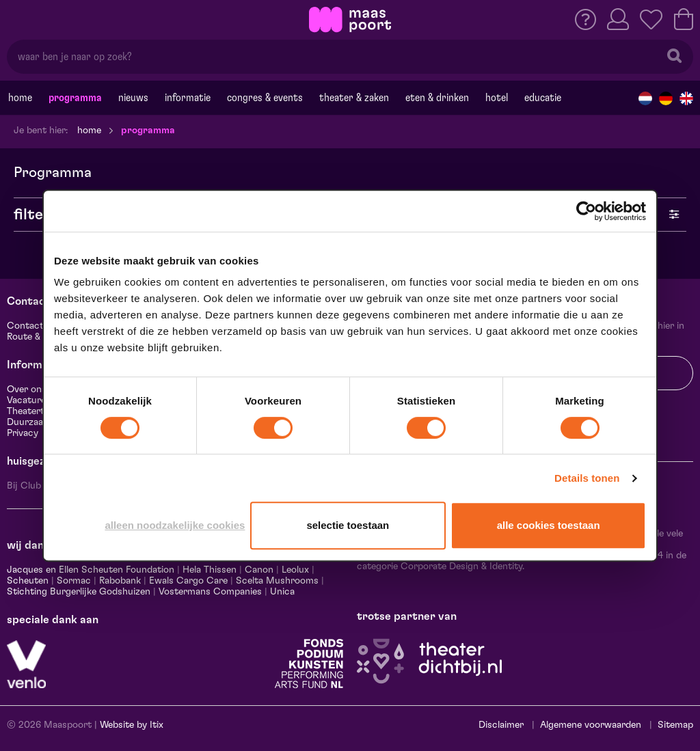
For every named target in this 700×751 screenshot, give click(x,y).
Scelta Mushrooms (276, 581)
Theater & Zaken (354, 98)
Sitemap (675, 725)
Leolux (295, 570)
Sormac (74, 581)
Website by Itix (132, 725)
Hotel (497, 98)
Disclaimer (501, 725)
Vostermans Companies (210, 592)
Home (20, 98)
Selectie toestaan (348, 525)
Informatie (188, 98)
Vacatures (29, 400)
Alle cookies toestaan (549, 525)
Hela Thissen (210, 570)
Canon (259, 570)
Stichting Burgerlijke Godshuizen (79, 592)
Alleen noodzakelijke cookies (175, 525)
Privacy (23, 433)
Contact (25, 326)
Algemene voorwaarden (591, 725)
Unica (282, 592)
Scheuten (28, 581)
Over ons (27, 390)
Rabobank (120, 581)
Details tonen (587, 478)
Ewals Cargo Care (188, 581)
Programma (75, 98)
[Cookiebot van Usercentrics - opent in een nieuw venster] (586, 211)
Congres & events (265, 98)
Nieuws (133, 98)
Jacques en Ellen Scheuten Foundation (91, 570)
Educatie (543, 98)
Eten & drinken (437, 98)
